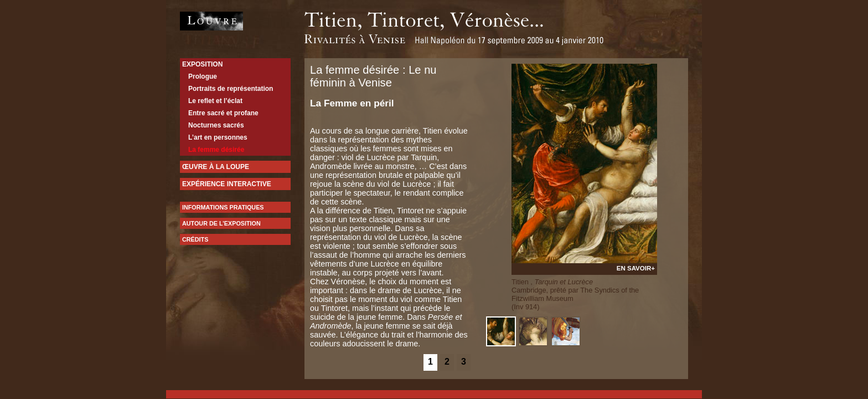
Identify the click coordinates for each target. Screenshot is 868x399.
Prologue (203, 76)
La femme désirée (216, 150)
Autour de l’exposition (221, 223)
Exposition (202, 64)
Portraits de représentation (231, 89)
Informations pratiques (223, 207)
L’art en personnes (218, 137)
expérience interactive (227, 184)
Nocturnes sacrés (216, 125)
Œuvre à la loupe (216, 167)
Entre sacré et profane (223, 113)
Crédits (195, 239)
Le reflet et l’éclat (215, 101)
